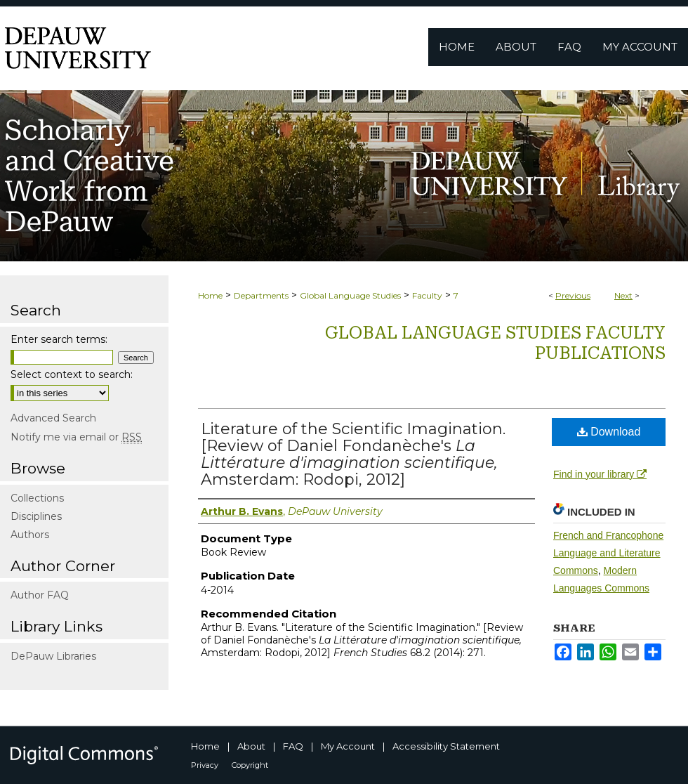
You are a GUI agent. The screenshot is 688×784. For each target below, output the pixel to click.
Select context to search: (72, 374)
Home (210, 295)
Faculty (427, 295)
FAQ (293, 746)
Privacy (205, 765)
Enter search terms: (59, 339)
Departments (261, 295)
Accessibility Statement (446, 746)
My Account (348, 746)
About (251, 746)
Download (609, 432)
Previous (573, 295)
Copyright (250, 765)
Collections (37, 498)
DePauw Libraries (53, 656)
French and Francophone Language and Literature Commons (608, 553)
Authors (30, 535)
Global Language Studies (350, 295)
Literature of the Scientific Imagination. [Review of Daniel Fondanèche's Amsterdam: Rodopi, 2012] (353, 454)
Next (623, 295)
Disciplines (36, 516)
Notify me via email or (76, 437)
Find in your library (600, 474)
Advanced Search (53, 418)
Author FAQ (40, 595)
